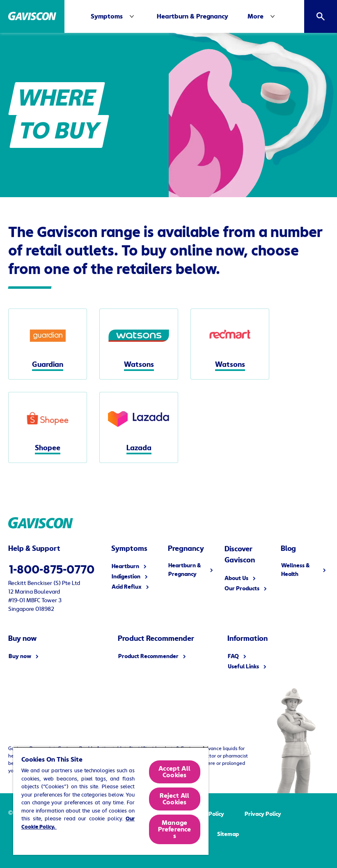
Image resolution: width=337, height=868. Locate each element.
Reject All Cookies (175, 799)
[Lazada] (139, 427)
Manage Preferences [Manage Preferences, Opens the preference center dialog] (175, 829)
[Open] (321, 16)
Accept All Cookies (174, 772)
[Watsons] (139, 344)
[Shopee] (48, 427)
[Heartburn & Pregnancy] (193, 16)
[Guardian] (48, 344)
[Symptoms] (114, 16)
